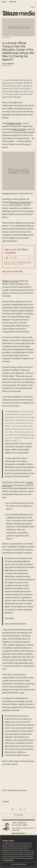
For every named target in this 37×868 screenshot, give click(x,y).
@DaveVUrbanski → (19, 833)
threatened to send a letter (20, 202)
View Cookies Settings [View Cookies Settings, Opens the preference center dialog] (18, 864)
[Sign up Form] (18, 258)
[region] (18, 852)
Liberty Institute (19, 129)
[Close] (35, 838)
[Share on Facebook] (12, 809)
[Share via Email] (21, 809)
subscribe (13, 2)
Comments (18, 815)
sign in (4, 2)
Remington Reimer (14, 123)
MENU (33, 7)
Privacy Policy (22, 262)
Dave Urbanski (8, 64)
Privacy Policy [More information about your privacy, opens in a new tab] (9, 860)
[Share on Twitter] (17, 809)
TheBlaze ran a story (10, 281)
